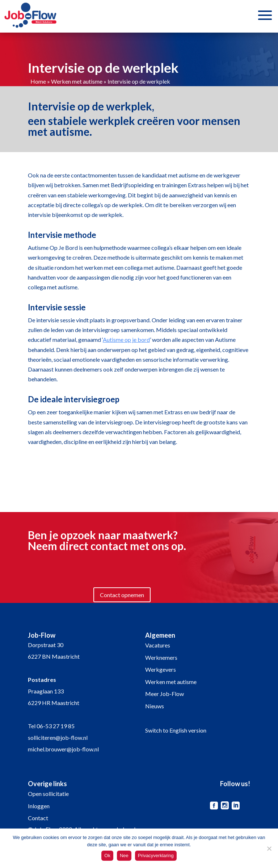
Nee (124, 856)
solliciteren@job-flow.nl (58, 737)
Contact (38, 818)
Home (38, 81)
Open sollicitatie (48, 794)
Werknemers (161, 657)
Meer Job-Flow (165, 694)
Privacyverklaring (156, 856)
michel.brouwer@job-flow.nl (63, 749)
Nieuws (155, 706)
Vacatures (158, 645)
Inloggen (39, 806)
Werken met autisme (77, 81)
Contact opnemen (122, 595)
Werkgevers (161, 669)
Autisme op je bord (126, 339)
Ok (107, 856)
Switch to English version (176, 730)
